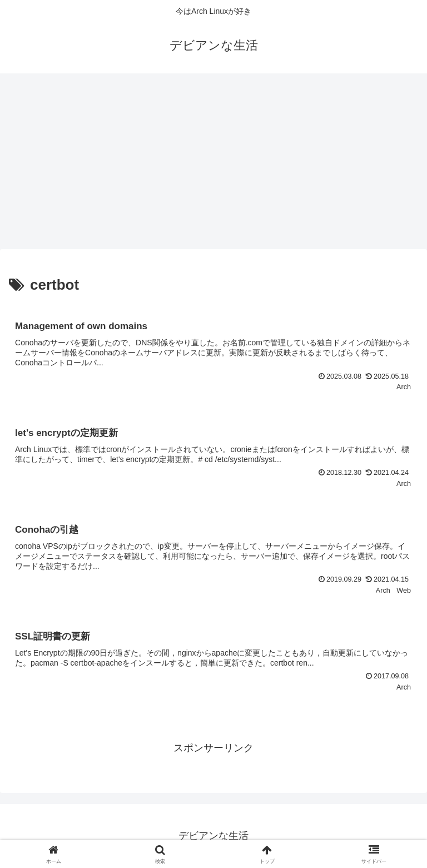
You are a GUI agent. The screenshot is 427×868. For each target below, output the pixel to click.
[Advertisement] (213, 165)
